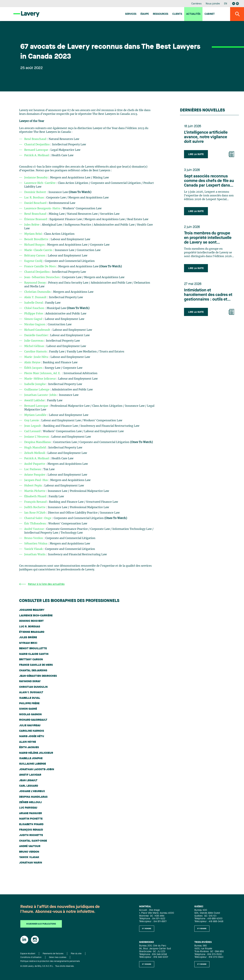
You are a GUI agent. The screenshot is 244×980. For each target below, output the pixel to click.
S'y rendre (147, 929)
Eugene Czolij (34, 261)
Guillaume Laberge (37, 390)
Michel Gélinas (34, 346)
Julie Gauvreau (34, 341)
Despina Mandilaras (38, 442)
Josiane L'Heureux (37, 437)
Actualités (193, 14)
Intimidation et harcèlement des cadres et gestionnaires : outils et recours (208, 295)
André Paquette (35, 464)
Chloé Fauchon (35, 308)
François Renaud (36, 502)
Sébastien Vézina (36, 544)
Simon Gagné (34, 319)
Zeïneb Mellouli (35, 453)
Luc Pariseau (33, 469)
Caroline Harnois (36, 352)
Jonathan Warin (35, 554)
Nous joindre (213, 4)
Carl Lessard (33, 431)
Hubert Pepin (33, 486)
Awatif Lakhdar (35, 400)
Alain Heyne (33, 362)
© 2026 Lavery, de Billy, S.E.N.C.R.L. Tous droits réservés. (47, 966)
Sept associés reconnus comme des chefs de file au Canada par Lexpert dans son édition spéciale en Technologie (209, 181)
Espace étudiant (28, 954)
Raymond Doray (35, 283)
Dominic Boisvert (31, 621)
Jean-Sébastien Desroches (42, 277)
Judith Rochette (35, 507)
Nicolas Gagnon (35, 324)
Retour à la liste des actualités (42, 584)
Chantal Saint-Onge (38, 518)
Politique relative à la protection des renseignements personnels (50, 961)
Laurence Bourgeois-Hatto (42, 208)
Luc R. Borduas (34, 198)
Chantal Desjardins (37, 145)
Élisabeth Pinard (36, 496)
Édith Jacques (34, 368)
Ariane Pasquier (35, 475)
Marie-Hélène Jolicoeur (40, 379)
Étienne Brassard (36, 219)
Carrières (196, 4)
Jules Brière (32, 225)
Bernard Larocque (36, 150)
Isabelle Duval (34, 303)
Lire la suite (196, 154)
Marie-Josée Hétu (37, 357)
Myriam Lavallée (36, 415)
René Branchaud (35, 139)
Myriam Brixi (33, 234)
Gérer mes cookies (58, 957)
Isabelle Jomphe (35, 384)
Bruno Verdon (34, 538)
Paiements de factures (53, 954)
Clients (177, 14)
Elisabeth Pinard (31, 824)
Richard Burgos (35, 245)
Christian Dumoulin (38, 292)
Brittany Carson (35, 256)
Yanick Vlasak (34, 549)
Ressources (161, 14)
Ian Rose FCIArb (35, 513)
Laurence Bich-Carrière (40, 183)
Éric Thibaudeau (35, 524)
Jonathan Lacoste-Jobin (40, 395)
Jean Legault (33, 426)
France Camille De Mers (40, 266)
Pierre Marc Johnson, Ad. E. (43, 373)
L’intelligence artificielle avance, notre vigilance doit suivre (206, 137)
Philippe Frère (34, 314)
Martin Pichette (35, 491)
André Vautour (34, 529)
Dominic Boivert (35, 192)
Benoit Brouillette (37, 239)
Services (131, 14)
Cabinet (210, 14)
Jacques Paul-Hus (36, 480)
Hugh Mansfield (35, 448)
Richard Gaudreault (37, 330)
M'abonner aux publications (41, 924)
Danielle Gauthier (36, 335)
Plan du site (76, 954)
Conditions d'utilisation (31, 957)
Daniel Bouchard (36, 203)
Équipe (145, 14)
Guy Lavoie (32, 420)
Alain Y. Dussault (36, 297)
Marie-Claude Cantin (39, 250)
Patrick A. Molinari (37, 155)
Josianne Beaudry (36, 178)
